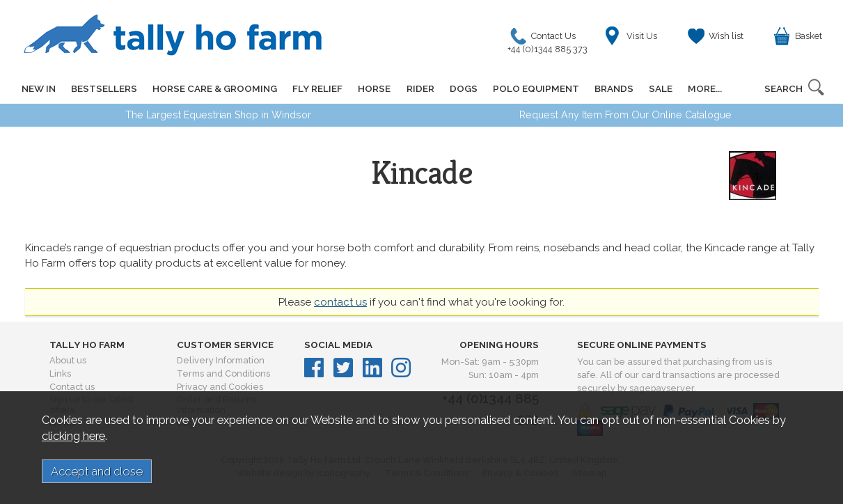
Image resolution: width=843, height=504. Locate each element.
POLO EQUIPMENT (535, 88)
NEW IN (39, 88)
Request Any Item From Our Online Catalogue (625, 115)
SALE (660, 88)
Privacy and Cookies (220, 387)
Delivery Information (221, 360)
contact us (340, 302)
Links (60, 373)
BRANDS (613, 88)
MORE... (704, 88)
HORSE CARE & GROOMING (215, 88)
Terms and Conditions (223, 373)
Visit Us (642, 36)
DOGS (463, 88)
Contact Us (551, 39)
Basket (809, 36)
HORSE (374, 88)
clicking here (73, 436)
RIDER (420, 88)
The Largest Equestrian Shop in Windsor (218, 115)
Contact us (72, 387)
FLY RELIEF (317, 88)
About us (68, 360)
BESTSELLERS (104, 88)
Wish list (726, 36)
